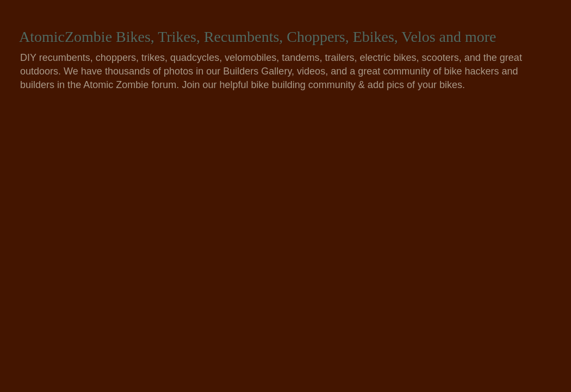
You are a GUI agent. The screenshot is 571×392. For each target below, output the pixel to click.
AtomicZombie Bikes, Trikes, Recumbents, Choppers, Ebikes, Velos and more (258, 37)
